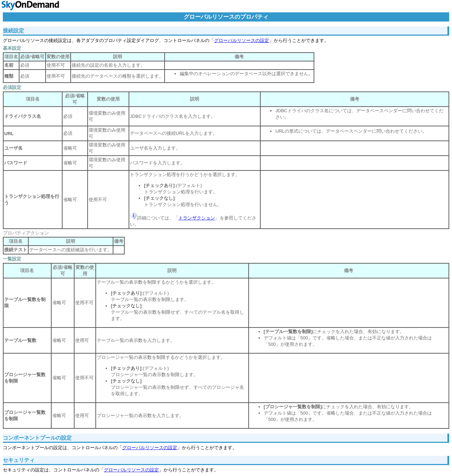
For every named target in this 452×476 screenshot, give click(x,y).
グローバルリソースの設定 (242, 40)
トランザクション (197, 218)
